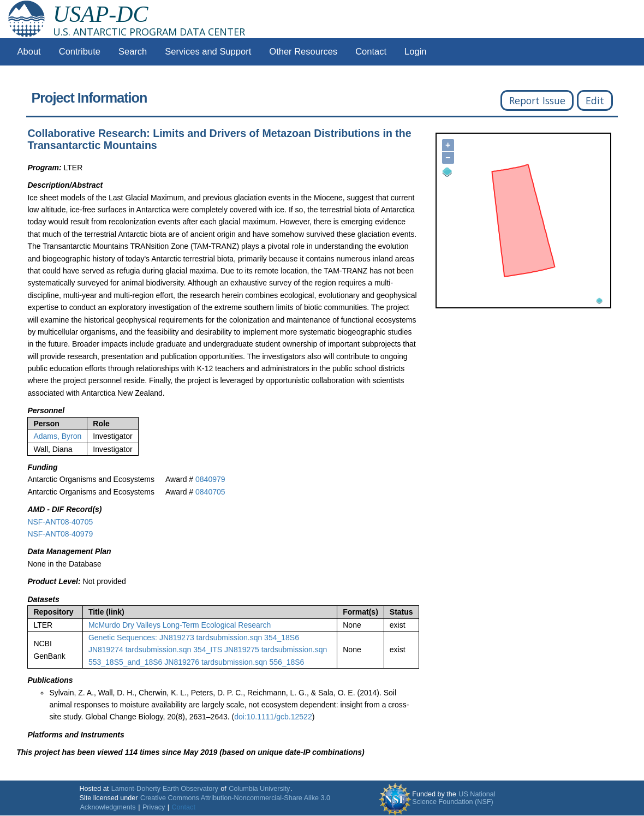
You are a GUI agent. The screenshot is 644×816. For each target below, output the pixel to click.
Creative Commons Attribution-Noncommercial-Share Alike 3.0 (235, 798)
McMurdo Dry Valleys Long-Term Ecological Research (180, 625)
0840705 (210, 492)
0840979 (210, 479)
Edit (595, 100)
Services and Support (208, 52)
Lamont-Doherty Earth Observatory (165, 789)
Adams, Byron (57, 436)
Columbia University (259, 789)
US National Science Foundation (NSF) (454, 798)
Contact (371, 52)
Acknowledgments (108, 807)
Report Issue (537, 100)
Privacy (154, 807)
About (29, 52)
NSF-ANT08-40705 (60, 522)
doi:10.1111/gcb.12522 (273, 717)
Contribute (80, 52)
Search (133, 52)
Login (415, 52)
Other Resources (303, 52)
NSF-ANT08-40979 (60, 534)
